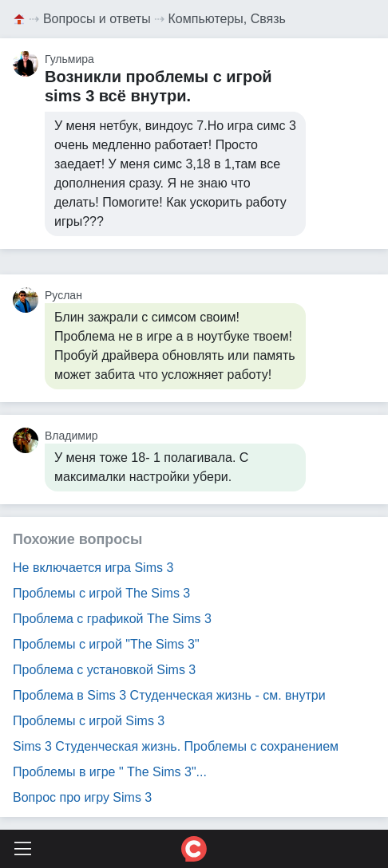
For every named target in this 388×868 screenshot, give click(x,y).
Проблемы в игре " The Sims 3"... (110, 772)
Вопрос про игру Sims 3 (82, 797)
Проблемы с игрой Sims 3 (89, 721)
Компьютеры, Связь (227, 19)
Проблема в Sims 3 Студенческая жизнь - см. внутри (169, 695)
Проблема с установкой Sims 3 (104, 670)
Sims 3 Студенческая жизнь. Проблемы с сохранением (176, 746)
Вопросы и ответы (97, 19)
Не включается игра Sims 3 (93, 568)
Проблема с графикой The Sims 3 (112, 619)
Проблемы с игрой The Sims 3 (101, 593)
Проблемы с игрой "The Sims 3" (106, 644)
